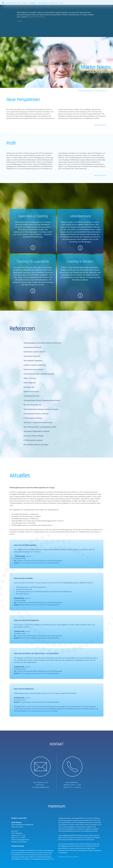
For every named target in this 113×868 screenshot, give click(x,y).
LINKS (61, 3)
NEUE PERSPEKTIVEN (13, 3)
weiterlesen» (101, 125)
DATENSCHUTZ (102, 91)
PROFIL (25, 3)
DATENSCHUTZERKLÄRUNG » (69, 857)
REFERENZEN (43, 3)
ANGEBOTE (33, 3)
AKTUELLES (53, 3)
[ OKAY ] (20, 21)
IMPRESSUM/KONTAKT (86, 91)
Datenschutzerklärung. (36, 17)
